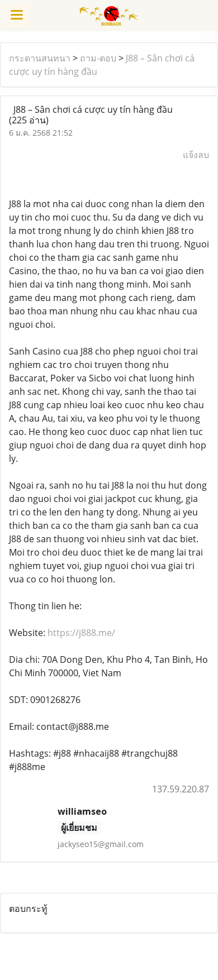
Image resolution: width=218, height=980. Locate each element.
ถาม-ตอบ (98, 58)
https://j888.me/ (81, 633)
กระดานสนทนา (40, 58)
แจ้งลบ (196, 155)
